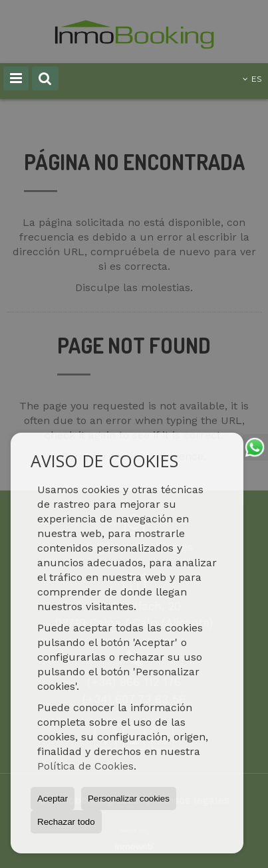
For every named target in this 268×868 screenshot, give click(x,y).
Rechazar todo (66, 822)
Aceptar (53, 799)
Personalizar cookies (129, 799)
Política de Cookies (85, 766)
